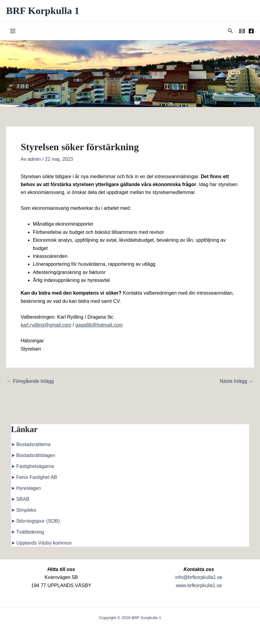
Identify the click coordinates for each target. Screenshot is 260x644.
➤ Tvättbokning (28, 533)
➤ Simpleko (24, 511)
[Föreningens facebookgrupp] (251, 32)
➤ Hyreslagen (26, 489)
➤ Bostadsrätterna (31, 445)
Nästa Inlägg (237, 382)
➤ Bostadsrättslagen (33, 456)
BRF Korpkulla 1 (44, 11)
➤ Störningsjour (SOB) (35, 522)
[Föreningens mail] (242, 32)
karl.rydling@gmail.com (46, 325)
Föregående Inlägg (30, 382)
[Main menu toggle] (13, 31)
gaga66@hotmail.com (99, 325)
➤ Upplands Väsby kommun (41, 544)
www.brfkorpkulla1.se (199, 585)
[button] (231, 31)
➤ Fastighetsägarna (32, 467)
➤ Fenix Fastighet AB (34, 478)
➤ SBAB (20, 500)
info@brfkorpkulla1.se (199, 577)
